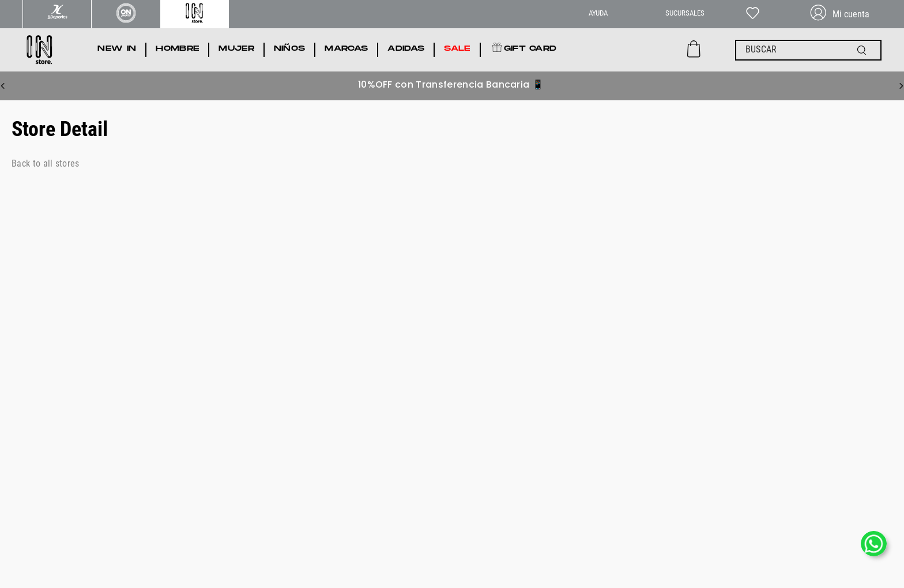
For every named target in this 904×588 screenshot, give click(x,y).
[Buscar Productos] (864, 50)
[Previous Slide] (3, 86)
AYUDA (598, 13)
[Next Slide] (901, 86)
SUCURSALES (685, 13)
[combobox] (808, 50)
